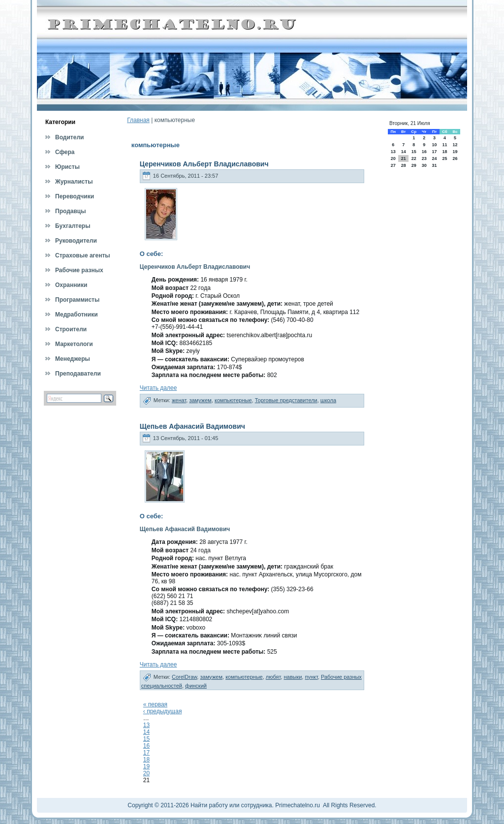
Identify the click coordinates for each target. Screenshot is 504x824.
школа (328, 400)
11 (444, 145)
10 (434, 145)
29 (414, 165)
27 (393, 165)
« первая (155, 704)
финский (196, 686)
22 (414, 158)
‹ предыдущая (163, 711)
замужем (200, 400)
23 (424, 158)
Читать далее (158, 388)
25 (444, 158)
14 (146, 732)
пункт (311, 677)
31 (434, 165)
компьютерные (233, 400)
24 (434, 158)
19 (146, 766)
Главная (138, 120)
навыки (293, 677)
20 (146, 773)
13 (146, 725)
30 (424, 165)
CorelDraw (184, 677)
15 (146, 739)
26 (455, 158)
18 (146, 760)
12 (455, 145)
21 (404, 158)
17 (146, 753)
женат (179, 400)
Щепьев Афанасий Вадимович (192, 426)
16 (146, 746)
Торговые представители (286, 400)
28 (404, 165)
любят (273, 677)
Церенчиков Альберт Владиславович (204, 164)
